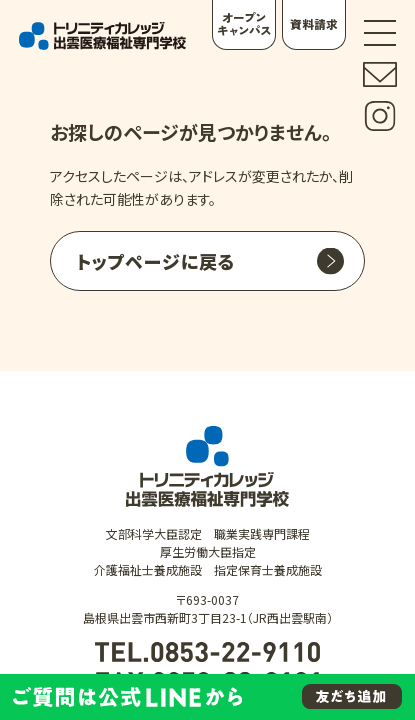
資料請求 (314, 24)
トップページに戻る (156, 261)
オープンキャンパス (244, 24)
